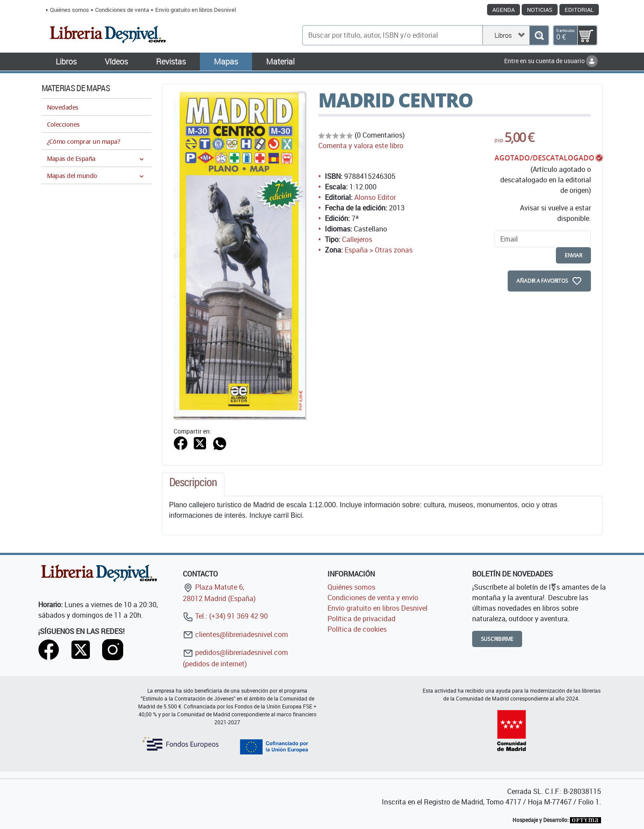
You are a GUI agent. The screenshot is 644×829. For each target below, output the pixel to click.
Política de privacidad (361, 619)
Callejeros (357, 239)
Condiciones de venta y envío (373, 598)
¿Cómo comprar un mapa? (84, 141)
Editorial (579, 10)
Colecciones (63, 124)
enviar (573, 255)
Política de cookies (357, 629)
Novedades (63, 107)
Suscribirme (497, 639)
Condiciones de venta (122, 10)
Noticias (540, 10)
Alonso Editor (375, 197)
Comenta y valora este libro (361, 146)
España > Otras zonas (379, 250)
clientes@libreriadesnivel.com (235, 634)
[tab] (193, 484)
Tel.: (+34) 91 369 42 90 (225, 616)
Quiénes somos (69, 10)
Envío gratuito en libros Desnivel (196, 10)
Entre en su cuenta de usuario (551, 61)
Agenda (503, 10)
